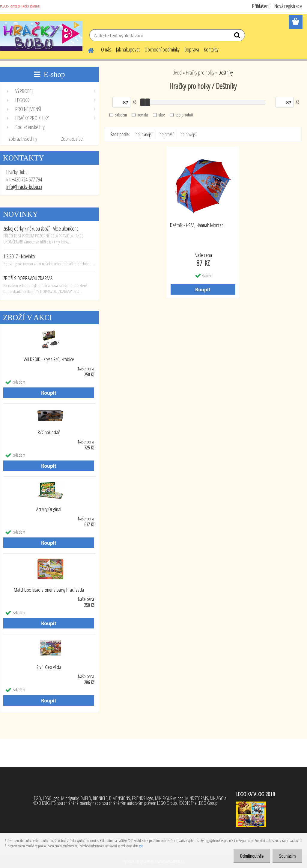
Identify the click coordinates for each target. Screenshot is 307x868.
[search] (238, 37)
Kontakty (211, 49)
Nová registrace (288, 6)
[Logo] (41, 36)
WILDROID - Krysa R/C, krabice (49, 359)
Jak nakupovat (128, 49)
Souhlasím (286, 856)
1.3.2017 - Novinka (19, 256)
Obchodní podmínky (162, 49)
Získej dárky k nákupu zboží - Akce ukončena (41, 228)
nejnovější (188, 134)
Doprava (192, 49)
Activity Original (49, 509)
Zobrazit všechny (23, 139)
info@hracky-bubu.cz (24, 187)
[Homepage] (87, 49)
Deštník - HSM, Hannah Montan (197, 225)
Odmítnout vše (249, 856)
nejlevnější (144, 134)
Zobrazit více (72, 139)
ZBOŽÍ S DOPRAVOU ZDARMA (28, 278)
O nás (106, 49)
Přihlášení (261, 6)
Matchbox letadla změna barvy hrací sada (49, 590)
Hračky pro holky (200, 72)
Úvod (177, 72)
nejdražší (166, 134)
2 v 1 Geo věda (49, 667)
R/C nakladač (49, 432)
